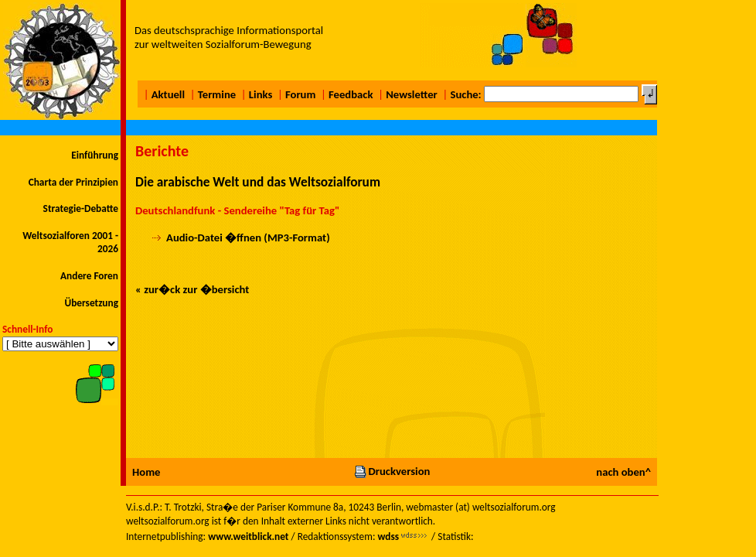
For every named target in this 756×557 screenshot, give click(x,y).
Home (146, 472)
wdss (388, 536)
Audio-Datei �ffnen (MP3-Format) (248, 237)
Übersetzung (91, 303)
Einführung (95, 155)
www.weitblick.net (248, 536)
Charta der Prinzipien (73, 182)
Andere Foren (89, 276)
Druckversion (392, 471)
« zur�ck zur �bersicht (192, 289)
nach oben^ (623, 472)
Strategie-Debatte (81, 208)
